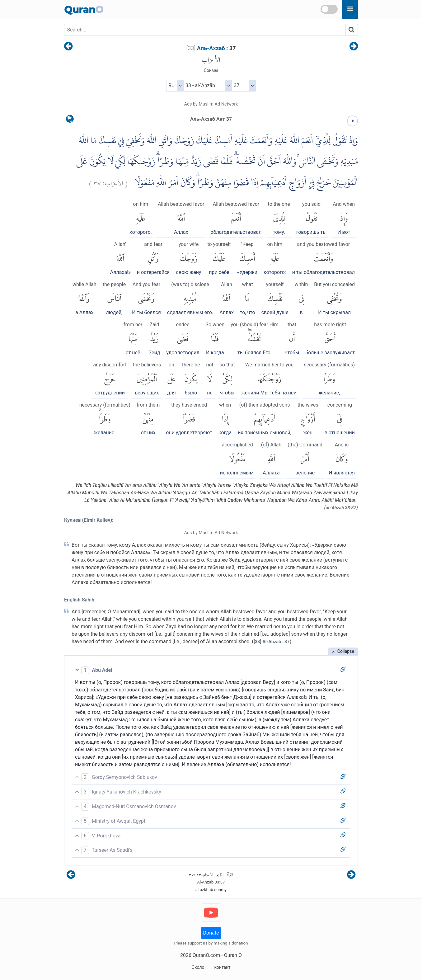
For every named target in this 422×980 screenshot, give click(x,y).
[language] (70, 120)
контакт (222, 967)
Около (198, 967)
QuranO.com (206, 955)
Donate (211, 933)
